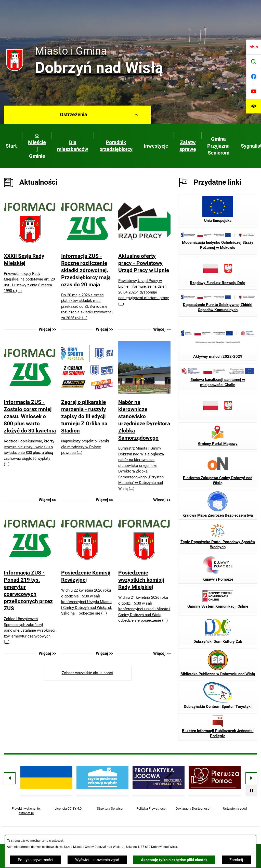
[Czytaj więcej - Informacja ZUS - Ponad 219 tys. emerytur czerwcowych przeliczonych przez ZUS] (30, 584)
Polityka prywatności (36, 860)
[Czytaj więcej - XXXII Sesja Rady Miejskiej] (30, 264)
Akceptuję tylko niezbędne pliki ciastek (174, 860)
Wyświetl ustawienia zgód (97, 860)
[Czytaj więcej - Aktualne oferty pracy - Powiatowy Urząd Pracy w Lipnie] (144, 264)
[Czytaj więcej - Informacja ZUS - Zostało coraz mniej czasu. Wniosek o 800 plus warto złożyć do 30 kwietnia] (30, 422)
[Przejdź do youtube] (254, 91)
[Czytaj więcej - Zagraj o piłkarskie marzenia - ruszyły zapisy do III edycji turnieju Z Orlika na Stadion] (87, 422)
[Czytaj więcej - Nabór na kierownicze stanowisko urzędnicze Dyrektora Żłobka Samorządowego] (144, 422)
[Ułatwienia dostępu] (254, 106)
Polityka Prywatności (151, 808)
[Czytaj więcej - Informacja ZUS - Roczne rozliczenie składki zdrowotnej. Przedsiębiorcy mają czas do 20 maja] (87, 264)
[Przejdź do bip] (254, 47)
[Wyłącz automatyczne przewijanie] (251, 790)
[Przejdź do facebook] (254, 76)
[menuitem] (11, 146)
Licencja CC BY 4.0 (68, 808)
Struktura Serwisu (110, 808)
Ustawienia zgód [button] (235, 808)
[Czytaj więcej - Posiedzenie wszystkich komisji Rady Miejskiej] (144, 584)
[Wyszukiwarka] (254, 62)
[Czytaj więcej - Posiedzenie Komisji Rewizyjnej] (87, 584)
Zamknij (236, 860)
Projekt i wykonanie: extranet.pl (26, 811)
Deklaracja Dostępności (193, 808)
